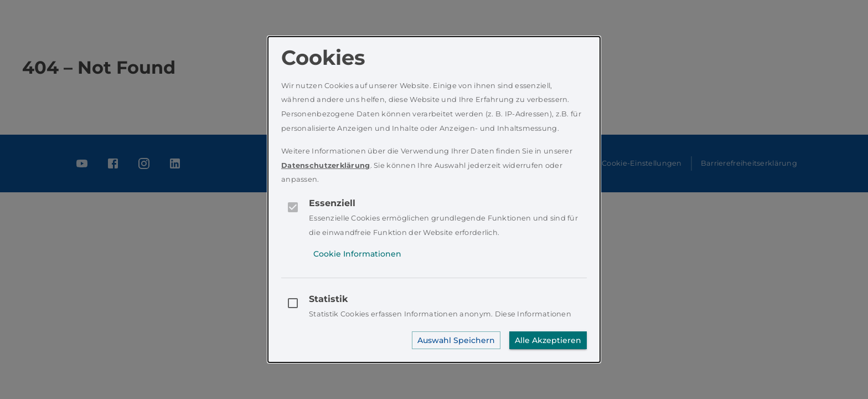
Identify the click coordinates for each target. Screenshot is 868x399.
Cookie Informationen (357, 254)
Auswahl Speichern (456, 340)
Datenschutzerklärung (326, 165)
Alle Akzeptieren (548, 340)
